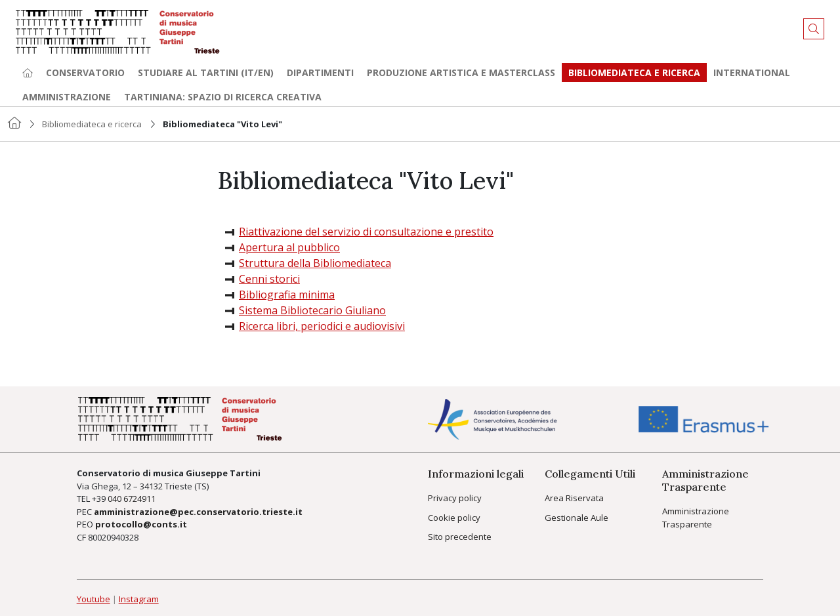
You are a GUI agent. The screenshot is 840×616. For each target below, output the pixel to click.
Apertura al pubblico (289, 247)
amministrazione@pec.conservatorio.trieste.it (198, 512)
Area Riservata (574, 498)
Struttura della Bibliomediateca (315, 263)
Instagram (139, 599)
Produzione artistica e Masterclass (461, 72)
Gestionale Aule (577, 518)
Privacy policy (455, 498)
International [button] (752, 72)
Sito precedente (460, 537)
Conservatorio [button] (85, 72)
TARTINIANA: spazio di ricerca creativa (223, 97)
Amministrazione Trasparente (696, 518)
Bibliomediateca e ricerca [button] (634, 72)
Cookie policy (454, 518)
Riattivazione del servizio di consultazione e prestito (366, 232)
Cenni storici (269, 279)
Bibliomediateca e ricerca (92, 124)
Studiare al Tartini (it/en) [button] (206, 72)
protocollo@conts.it (141, 524)
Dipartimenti (320, 72)
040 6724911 (132, 499)
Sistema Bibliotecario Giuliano (312, 310)
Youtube (94, 599)
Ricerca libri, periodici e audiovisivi (322, 326)
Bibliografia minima (287, 295)
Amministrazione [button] (67, 97)
